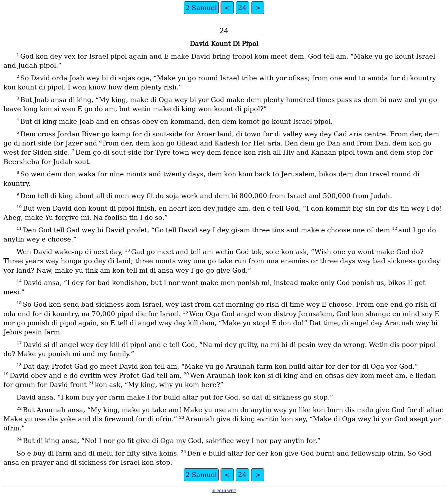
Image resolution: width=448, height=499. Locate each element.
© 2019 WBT (224, 491)
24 (242, 8)
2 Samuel (201, 8)
